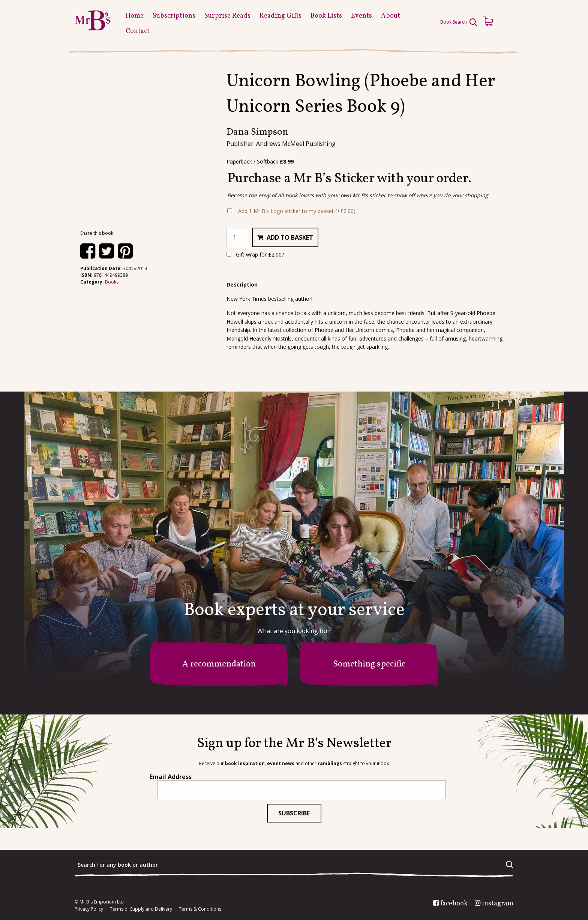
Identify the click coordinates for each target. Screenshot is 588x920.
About (391, 16)
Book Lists (326, 16)
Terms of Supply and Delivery (141, 909)
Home (135, 16)
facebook (454, 904)
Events (361, 16)
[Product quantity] (237, 237)
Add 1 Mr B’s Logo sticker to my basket (297, 211)
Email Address (171, 777)
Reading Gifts (280, 16)
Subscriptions (174, 16)
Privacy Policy (89, 909)
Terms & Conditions (200, 909)
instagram (498, 904)
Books (112, 282)
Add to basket (290, 237)
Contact (138, 31)
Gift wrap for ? (255, 254)
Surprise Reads (227, 16)
